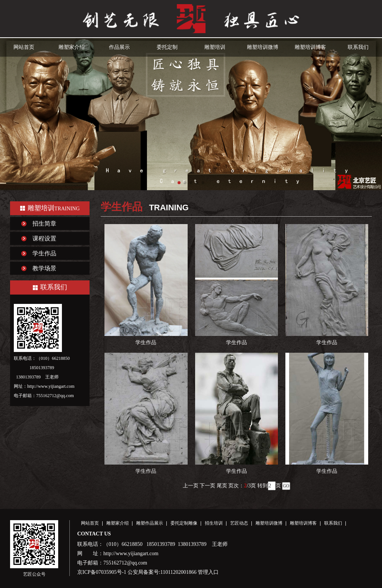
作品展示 (119, 47)
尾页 (222, 486)
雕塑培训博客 (310, 47)
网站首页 (24, 47)
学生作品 (44, 253)
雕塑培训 (215, 47)
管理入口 (208, 572)
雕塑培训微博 (263, 47)
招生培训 (214, 523)
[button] (179, 183)
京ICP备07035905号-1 (102, 572)
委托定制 (167, 47)
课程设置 (44, 238)
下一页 (207, 486)
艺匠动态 (239, 523)
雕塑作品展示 (150, 523)
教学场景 (44, 268)
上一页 (191, 486)
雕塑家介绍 (72, 47)
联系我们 (358, 47)
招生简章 (44, 224)
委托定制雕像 (184, 523)
